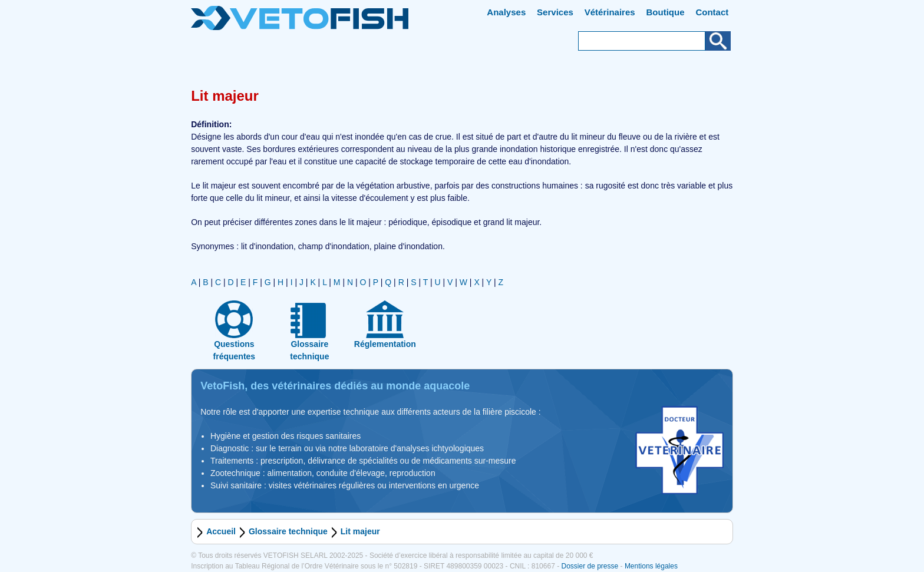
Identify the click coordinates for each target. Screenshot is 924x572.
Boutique (666, 12)
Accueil (221, 531)
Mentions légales (651, 566)
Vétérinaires (610, 12)
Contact (712, 12)
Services (555, 12)
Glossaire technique (288, 531)
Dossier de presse (590, 566)
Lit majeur (360, 531)
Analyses (506, 12)
